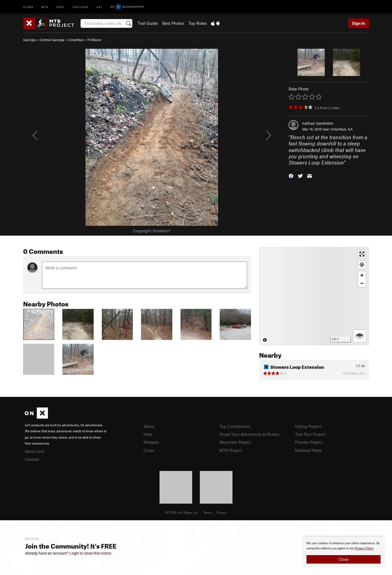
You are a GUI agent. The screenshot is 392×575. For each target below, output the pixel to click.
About (149, 426)
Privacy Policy (364, 548)
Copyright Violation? (152, 231)
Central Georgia (52, 40)
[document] (344, 552)
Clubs (149, 450)
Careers (32, 459)
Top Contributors (235, 426)
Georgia (29, 40)
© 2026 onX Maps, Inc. (182, 512)
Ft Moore (94, 40)
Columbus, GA (342, 129)
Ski (99, 7)
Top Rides (197, 23)
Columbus (76, 40)
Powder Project (309, 442)
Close (344, 559)
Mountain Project (235, 442)
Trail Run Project (310, 434)
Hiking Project (308, 426)
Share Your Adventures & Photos (249, 434)
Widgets (151, 442)
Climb (28, 7)
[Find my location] (362, 265)
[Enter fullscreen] (362, 254)
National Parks (308, 450)
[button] (291, 176)
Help (148, 434)
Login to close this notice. (91, 553)
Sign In (359, 23)
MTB (45, 7)
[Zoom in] (362, 275)
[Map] (314, 296)
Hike (60, 7)
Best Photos (173, 23)
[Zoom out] (362, 283)
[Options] (360, 336)
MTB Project (231, 450)
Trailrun (80, 7)
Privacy (222, 512)
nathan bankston (318, 123)
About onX (35, 451)
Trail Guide (148, 23)
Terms (207, 512)
